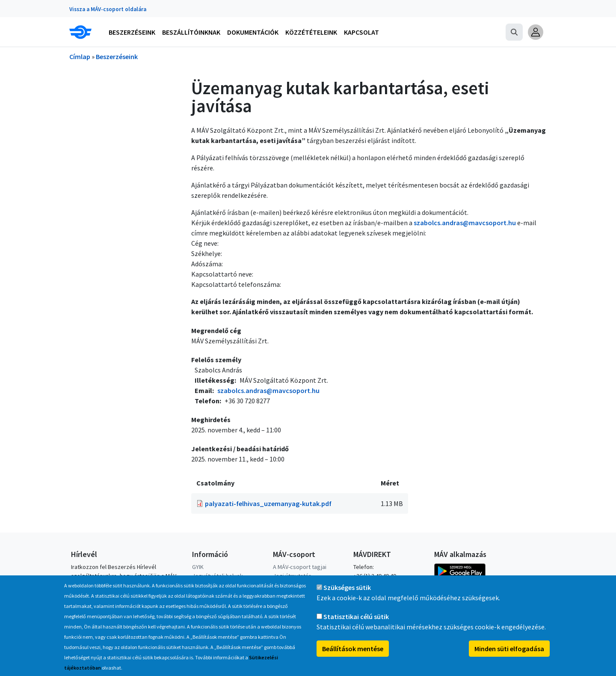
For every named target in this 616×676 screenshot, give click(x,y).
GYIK (198, 567)
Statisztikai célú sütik (356, 625)
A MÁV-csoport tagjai (300, 567)
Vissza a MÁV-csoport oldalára (108, 9)
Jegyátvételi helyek (218, 576)
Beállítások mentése (353, 657)
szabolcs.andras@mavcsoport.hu (465, 223)
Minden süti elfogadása (509, 657)
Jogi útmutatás (292, 576)
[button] (536, 32)
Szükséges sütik (347, 596)
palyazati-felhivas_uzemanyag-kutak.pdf (268, 503)
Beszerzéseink (117, 57)
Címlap (80, 57)
